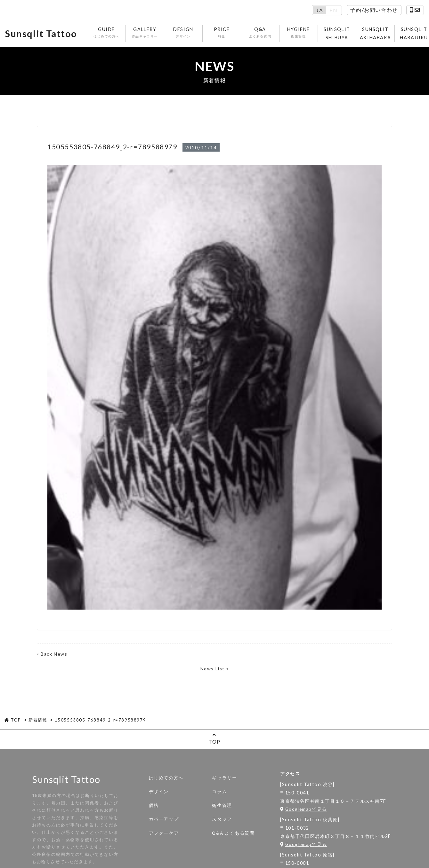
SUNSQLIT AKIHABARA (375, 33)
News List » (215, 669)
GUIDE (106, 33)
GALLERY (145, 33)
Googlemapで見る (304, 809)
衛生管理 (222, 805)
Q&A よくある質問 (233, 833)
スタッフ (222, 819)
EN (333, 10)
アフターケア (164, 833)
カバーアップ (164, 819)
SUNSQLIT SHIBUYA (337, 33)
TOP (214, 738)
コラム (219, 792)
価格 (154, 805)
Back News (54, 654)
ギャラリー (224, 778)
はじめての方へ (166, 778)
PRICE (222, 33)
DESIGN (183, 33)
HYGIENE (299, 33)
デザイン (159, 792)
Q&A (260, 33)
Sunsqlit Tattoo (41, 34)
